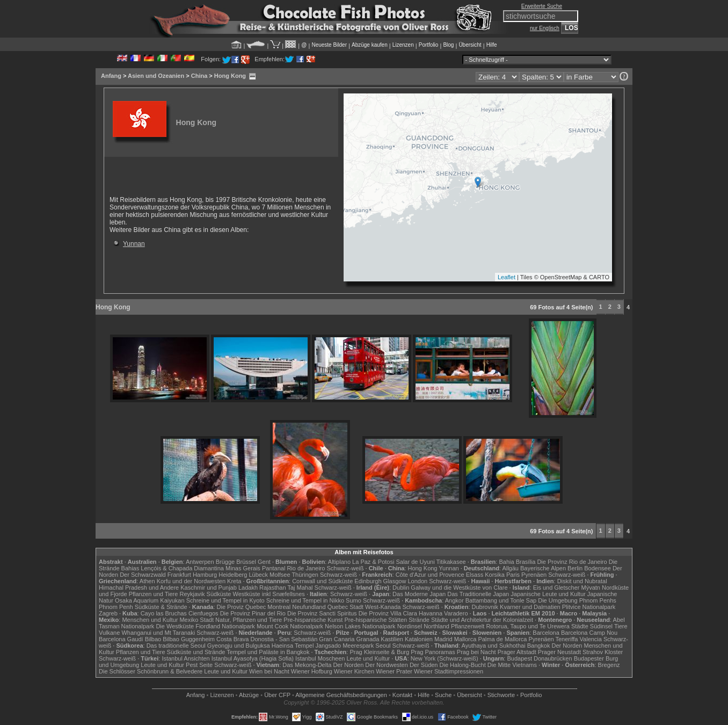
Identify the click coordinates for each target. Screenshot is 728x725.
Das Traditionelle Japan (478, 594)
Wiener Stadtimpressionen (449, 671)
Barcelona (546, 633)
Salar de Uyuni (415, 562)
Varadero (456, 613)
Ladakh (248, 588)
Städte (580, 626)
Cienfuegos (203, 613)
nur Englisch (545, 28)
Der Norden (567, 646)
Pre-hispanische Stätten (376, 620)
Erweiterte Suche (542, 6)
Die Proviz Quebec (242, 607)
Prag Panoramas (433, 652)
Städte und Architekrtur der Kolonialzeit (482, 620)
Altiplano (339, 562)
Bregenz (609, 665)
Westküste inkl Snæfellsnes (269, 594)
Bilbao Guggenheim (189, 639)
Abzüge (249, 695)
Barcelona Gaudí (121, 639)
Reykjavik (192, 594)
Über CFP (277, 695)
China (199, 76)
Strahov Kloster (603, 652)
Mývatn (591, 588)
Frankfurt (179, 575)
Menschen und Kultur (150, 620)
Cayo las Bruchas (164, 613)
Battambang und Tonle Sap (501, 600)
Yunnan (134, 244)
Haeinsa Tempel (293, 646)
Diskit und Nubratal (582, 581)
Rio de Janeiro (306, 568)
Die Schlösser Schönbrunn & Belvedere (151, 671)
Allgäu (510, 568)
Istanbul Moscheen (320, 658)
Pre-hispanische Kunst (313, 620)
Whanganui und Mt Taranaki (158, 633)
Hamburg (205, 575)
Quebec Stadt (345, 607)
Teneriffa (566, 639)
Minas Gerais (243, 568)
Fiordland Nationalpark (225, 626)
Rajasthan (273, 588)
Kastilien (392, 639)
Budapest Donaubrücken (539, 658)
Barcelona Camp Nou (589, 633)
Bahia (506, 562)
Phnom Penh (116, 607)
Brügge (225, 562)
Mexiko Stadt (196, 620)
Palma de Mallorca (502, 639)
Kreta (234, 581)
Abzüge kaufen (370, 45)
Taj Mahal (300, 588)
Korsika (495, 575)
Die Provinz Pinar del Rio (253, 613)
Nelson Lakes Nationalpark (360, 626)
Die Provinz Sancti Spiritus (322, 613)
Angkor (454, 600)
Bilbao (153, 639)
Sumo (354, 600)
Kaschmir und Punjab (209, 588)
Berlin (575, 568)
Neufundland (309, 607)
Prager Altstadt (517, 652)
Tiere (621, 626)
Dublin (401, 588)
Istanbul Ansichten (185, 658)
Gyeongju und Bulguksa (239, 646)
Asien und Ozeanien (156, 76)
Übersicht (470, 45)
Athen (147, 581)
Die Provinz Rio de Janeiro (572, 562)
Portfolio (429, 45)
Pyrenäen (534, 575)
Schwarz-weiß (345, 568)
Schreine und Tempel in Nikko (305, 600)
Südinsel (601, 626)
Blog (448, 45)
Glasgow (395, 581)
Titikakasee (451, 562)
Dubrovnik (485, 607)
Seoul (383, 646)
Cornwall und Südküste (322, 581)
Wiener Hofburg (312, 671)
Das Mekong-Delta (307, 665)
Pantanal (274, 568)
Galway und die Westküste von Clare (459, 588)
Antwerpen (200, 562)
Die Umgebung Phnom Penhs (577, 600)
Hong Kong (230, 76)
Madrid (443, 639)
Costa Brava (233, 639)
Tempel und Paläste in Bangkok (268, 652)
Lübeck (258, 575)
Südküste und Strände (196, 652)
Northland (436, 626)
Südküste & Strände (161, 607)
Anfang (111, 76)
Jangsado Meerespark (344, 646)
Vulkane (109, 633)
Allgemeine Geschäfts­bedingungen (341, 695)
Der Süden (424, 665)
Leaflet (507, 277)
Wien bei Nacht (269, 671)
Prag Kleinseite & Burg (379, 652)
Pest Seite (199, 665)
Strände (419, 620)
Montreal (279, 607)
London (417, 581)
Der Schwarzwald (143, 575)
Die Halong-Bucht (463, 665)
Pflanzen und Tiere (154, 594)
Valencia (591, 639)
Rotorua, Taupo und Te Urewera (528, 626)
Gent (264, 562)
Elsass (475, 575)
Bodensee (598, 568)
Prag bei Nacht (476, 652)
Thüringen (305, 575)
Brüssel (246, 562)
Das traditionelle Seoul (176, 646)
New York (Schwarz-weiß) (445, 658)
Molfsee (280, 575)
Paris (513, 575)
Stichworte (501, 695)
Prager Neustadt (559, 652)
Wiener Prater (394, 671)
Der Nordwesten (386, 665)
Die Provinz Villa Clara (388, 613)
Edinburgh (368, 581)
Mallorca (465, 639)
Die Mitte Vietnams (512, 665)
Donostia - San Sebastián (284, 639)
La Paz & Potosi (373, 562)
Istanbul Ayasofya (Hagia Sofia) (253, 658)
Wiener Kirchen (354, 671)
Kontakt (402, 695)
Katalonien (419, 639)
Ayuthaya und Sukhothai (494, 646)
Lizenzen (403, 45)
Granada (367, 639)
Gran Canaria (337, 639)
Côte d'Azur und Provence (430, 575)
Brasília (526, 562)
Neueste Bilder (329, 45)
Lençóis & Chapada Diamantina (182, 568)
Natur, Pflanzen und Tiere (249, 620)
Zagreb (108, 613)
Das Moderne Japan (419, 594)
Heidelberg (233, 575)
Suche (443, 695)
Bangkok (539, 646)
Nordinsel (410, 626)
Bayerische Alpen (543, 568)
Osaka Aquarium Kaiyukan (150, 600)
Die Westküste (175, 626)
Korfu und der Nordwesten (191, 581)
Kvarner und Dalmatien (530, 607)
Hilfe (492, 45)
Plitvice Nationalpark (589, 607)
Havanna (431, 613)
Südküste (219, 594)
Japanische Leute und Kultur (548, 594)
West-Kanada (383, 607)
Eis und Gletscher (556, 588)
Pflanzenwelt (468, 626)
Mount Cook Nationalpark (290, 626)
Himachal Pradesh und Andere (139, 588)
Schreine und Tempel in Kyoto (225, 600)
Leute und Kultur (369, 658)
